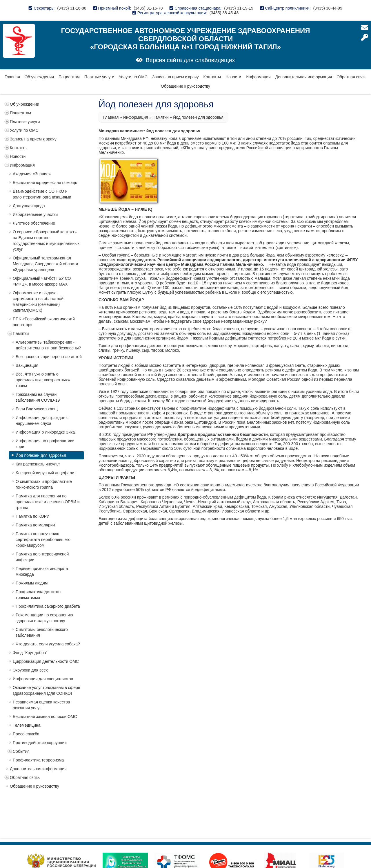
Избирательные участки (35, 214)
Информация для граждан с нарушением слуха (42, 421)
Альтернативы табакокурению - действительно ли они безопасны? (48, 345)
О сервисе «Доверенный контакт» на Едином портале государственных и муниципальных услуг (46, 241)
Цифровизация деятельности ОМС (46, 661)
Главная (12, 77)
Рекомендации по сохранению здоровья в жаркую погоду (44, 618)
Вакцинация (27, 365)
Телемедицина (27, 725)
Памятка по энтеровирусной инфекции (42, 557)
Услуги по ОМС (133, 77)
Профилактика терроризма (38, 760)
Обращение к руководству (185, 86)
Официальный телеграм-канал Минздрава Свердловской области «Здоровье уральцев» (45, 264)
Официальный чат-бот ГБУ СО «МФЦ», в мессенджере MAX (42, 281)
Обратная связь (351, 77)
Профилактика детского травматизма (38, 595)
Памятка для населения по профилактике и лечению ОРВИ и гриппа (48, 502)
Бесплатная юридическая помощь (45, 183)
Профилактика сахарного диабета (48, 606)
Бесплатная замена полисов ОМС (45, 717)
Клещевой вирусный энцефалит (46, 473)
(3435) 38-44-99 (328, 8)
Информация (258, 77)
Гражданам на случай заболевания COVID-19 (38, 397)
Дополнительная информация (304, 77)
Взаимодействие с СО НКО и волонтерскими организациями (42, 194)
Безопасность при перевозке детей (49, 357)
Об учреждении (39, 77)
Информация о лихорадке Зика (45, 432)
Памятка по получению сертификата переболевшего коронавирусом (43, 539)
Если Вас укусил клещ (37, 409)
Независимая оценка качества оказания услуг (41, 705)
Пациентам (69, 77)
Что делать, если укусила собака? (48, 644)
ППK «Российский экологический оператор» (44, 322)
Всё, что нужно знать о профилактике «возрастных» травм (43, 380)
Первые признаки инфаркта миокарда (42, 571)
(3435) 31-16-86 (72, 8)
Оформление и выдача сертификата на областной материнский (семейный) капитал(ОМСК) (38, 302)
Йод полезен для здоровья (41, 455)
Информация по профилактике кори (45, 444)
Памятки (21, 333)
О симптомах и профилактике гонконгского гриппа (44, 484)
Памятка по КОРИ (33, 516)
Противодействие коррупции (40, 743)
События (21, 751)
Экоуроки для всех (30, 670)
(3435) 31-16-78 (148, 8)
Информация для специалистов (43, 679)
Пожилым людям (32, 583)
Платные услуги (99, 77)
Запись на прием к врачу (176, 77)
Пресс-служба (26, 734)
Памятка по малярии (35, 525)
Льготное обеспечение (34, 223)
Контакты (212, 77)
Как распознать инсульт (38, 464)
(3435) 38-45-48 (224, 13)
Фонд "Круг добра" (30, 653)
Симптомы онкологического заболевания (42, 632)
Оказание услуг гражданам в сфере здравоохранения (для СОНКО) (47, 690)
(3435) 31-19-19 (239, 8)
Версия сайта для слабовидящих (190, 60)
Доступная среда (29, 206)
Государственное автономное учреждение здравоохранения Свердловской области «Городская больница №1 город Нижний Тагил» (185, 39)
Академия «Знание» (32, 174)
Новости (233, 77)
